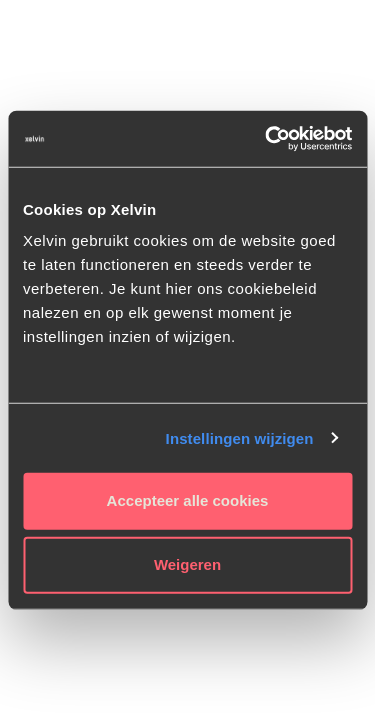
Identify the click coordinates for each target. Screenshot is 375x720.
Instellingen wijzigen (240, 437)
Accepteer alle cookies (188, 500)
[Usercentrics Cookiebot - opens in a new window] (267, 139)
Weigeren (187, 564)
